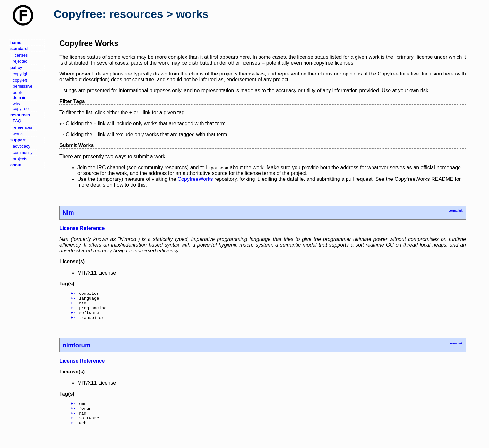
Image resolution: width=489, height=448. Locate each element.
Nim (68, 212)
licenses (20, 55)
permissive (23, 86)
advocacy (21, 146)
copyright (21, 74)
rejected (20, 61)
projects (20, 159)
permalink (455, 211)
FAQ (17, 121)
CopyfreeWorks (195, 179)
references (22, 127)
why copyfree (21, 106)
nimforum (76, 351)
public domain (20, 95)
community (23, 152)
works (18, 134)
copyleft (20, 80)
